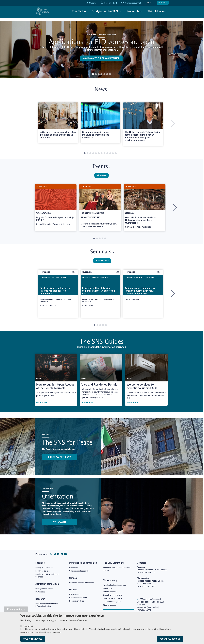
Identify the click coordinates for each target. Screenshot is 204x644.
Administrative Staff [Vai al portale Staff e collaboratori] (134, 3)
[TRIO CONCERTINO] (100, 210)
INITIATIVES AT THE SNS (59, 460)
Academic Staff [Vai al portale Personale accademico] (112, 3)
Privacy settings (16, 609)
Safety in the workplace (113, 599)
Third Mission (157, 11)
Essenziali (28, 626)
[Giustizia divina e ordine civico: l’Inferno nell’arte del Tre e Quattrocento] (145, 210)
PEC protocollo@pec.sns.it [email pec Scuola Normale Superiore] (150, 599)
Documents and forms (79, 598)
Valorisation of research (80, 571)
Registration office (77, 602)
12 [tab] (116, 154)
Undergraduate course (45, 589)
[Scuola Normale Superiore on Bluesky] (55, 554)
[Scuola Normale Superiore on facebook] (62, 554)
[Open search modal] (163, 3)
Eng (150, 3)
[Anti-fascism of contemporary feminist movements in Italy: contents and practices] (143, 295)
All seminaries (102, 264)
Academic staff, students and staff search (118, 569)
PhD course (40, 593)
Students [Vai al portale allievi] (94, 3)
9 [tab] (107, 154)
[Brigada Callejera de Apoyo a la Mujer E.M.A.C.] (56, 209)
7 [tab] (110, 74)
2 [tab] (96, 74)
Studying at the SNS (105, 11)
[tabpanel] (101, 50)
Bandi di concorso (111, 592)
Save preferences (33, 639)
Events (101, 168)
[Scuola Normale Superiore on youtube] (65, 554)
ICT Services (75, 595)
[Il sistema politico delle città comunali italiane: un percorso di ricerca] (101, 297)
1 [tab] (93, 74)
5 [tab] (104, 74)
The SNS (77, 11)
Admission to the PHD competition (101, 58)
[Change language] (153, 3)
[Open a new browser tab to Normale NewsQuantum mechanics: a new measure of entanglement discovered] (101, 124)
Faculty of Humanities (45, 568)
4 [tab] (101, 74)
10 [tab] (110, 154)
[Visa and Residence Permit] (101, 383)
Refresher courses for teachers (83, 583)
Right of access (110, 606)
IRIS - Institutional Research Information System (48, 606)
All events (102, 177)
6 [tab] (107, 74)
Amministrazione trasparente (116, 585)
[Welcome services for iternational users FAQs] (146, 383)
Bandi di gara (109, 589)
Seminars (102, 255)
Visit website (59, 525)
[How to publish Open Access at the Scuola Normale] (56, 383)
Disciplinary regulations (113, 596)
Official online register (113, 603)
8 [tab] (104, 154)
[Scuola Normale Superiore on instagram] (51, 554)
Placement (74, 568)
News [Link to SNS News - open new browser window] (102, 90)
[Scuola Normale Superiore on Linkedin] (58, 554)
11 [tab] (113, 154)
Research (133, 11)
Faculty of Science (43, 571)
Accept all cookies (170, 639)
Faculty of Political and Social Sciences (48, 576)
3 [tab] (99, 74)
